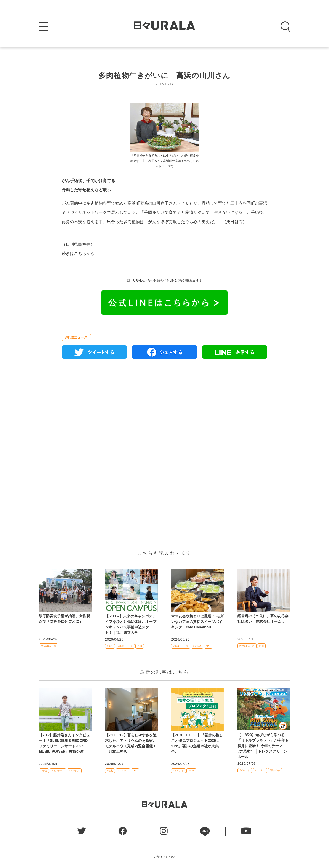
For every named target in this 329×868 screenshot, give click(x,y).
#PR (140, 646)
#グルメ (197, 646)
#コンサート (58, 771)
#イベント (123, 771)
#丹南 (191, 771)
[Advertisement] (164, 415)
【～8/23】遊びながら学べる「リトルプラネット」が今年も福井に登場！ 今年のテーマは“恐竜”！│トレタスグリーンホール (263, 746)
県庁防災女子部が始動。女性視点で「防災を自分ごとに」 (64, 619)
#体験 (110, 646)
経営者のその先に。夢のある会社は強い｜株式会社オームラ (263, 619)
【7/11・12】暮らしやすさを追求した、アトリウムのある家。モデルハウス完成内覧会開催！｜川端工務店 (131, 743)
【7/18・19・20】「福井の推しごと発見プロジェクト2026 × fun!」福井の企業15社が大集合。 (197, 743)
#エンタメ (74, 771)
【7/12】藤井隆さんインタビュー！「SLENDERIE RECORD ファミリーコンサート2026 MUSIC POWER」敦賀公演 (64, 743)
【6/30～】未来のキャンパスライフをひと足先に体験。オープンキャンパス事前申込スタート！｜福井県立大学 (131, 624)
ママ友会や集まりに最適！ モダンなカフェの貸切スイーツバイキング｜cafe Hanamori (197, 622)
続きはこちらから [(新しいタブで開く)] (78, 254)
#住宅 (110, 771)
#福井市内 (275, 770)
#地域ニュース (76, 337)
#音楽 (44, 771)
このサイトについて (165, 857)
